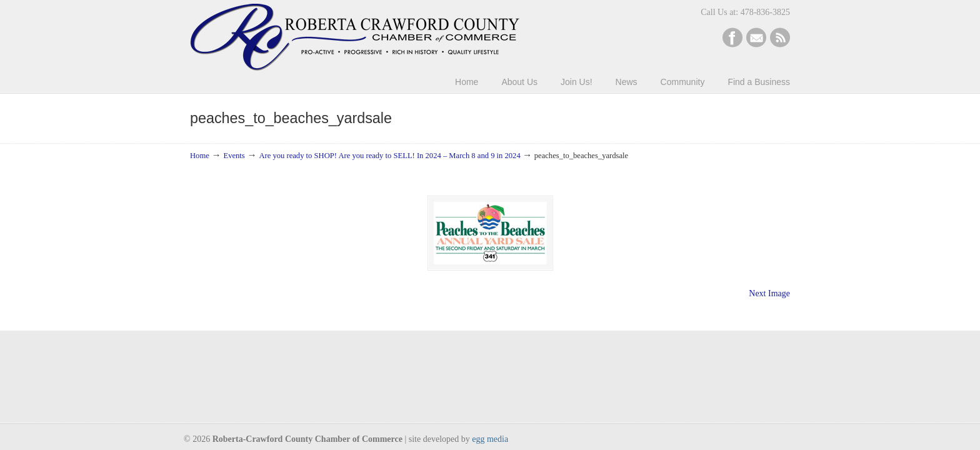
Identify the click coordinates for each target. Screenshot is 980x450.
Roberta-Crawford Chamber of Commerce (355, 37)
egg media (490, 439)
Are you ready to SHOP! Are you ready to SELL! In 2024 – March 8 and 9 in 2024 (389, 156)
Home (200, 156)
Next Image (769, 293)
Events (234, 156)
